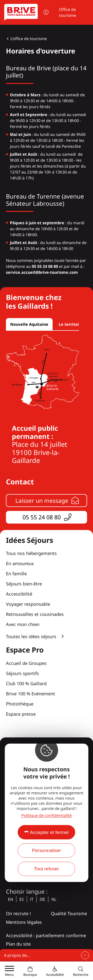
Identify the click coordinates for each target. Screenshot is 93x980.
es (22, 899)
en (11, 899)
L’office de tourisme (29, 39)
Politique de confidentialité (46, 815)
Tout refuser (46, 869)
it (32, 899)
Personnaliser (46, 850)
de (42, 899)
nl (54, 899)
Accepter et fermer (50, 832)
